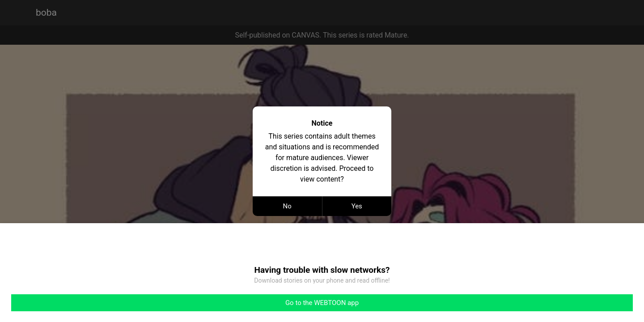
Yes (357, 206)
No (287, 206)
